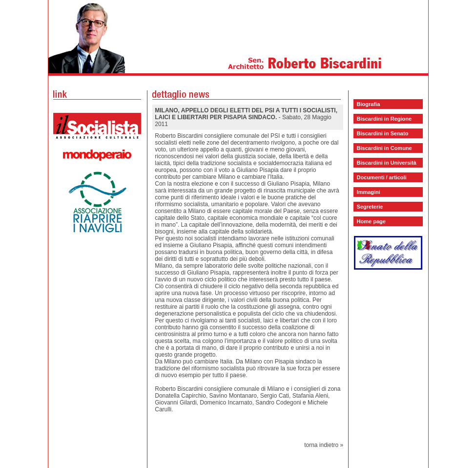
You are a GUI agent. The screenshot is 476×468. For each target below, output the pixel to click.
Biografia (369, 104)
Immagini (369, 192)
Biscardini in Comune (384, 148)
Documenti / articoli (382, 177)
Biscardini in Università (387, 163)
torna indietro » (324, 445)
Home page (371, 221)
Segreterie (370, 207)
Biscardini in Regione (384, 119)
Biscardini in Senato (383, 133)
